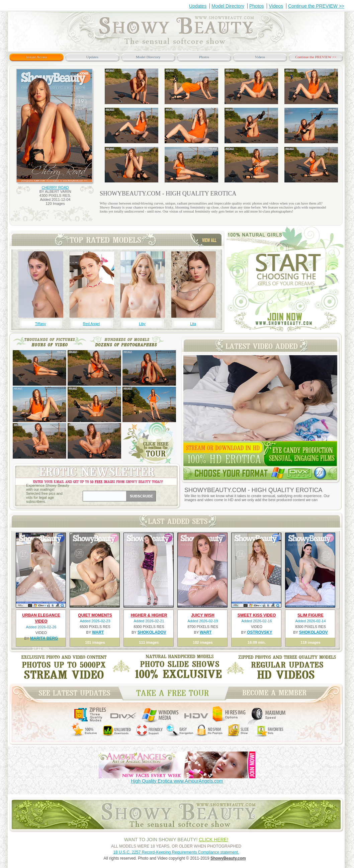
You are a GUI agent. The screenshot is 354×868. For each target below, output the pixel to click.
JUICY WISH (203, 615)
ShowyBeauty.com (228, 858)
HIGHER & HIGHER (149, 615)
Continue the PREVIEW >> (316, 6)
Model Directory (228, 6)
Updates (198, 6)
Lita (193, 324)
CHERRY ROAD (55, 187)
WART (98, 632)
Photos (257, 6)
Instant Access (36, 57)
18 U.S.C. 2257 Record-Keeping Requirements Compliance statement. (176, 852)
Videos (276, 6)
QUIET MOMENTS (95, 615)
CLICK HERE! (213, 840)
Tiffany (40, 324)
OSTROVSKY (259, 632)
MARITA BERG (44, 638)
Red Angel (92, 324)
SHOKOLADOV (152, 632)
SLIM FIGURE (310, 615)
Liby (142, 324)
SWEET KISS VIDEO (257, 615)
